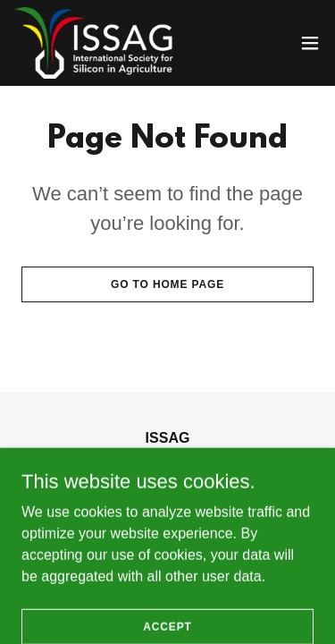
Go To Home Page (167, 284)
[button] (310, 43)
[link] (100, 43)
